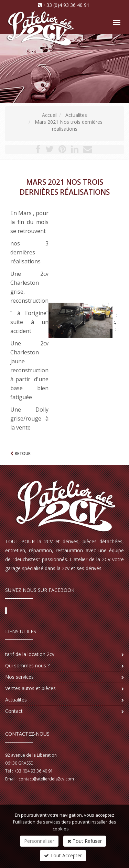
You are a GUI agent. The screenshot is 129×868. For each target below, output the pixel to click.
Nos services (19, 677)
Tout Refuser (85, 841)
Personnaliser (39, 841)
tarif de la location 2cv (30, 654)
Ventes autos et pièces (30, 688)
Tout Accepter (63, 855)
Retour (23, 453)
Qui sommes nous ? (27, 665)
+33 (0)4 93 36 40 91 (66, 5)
